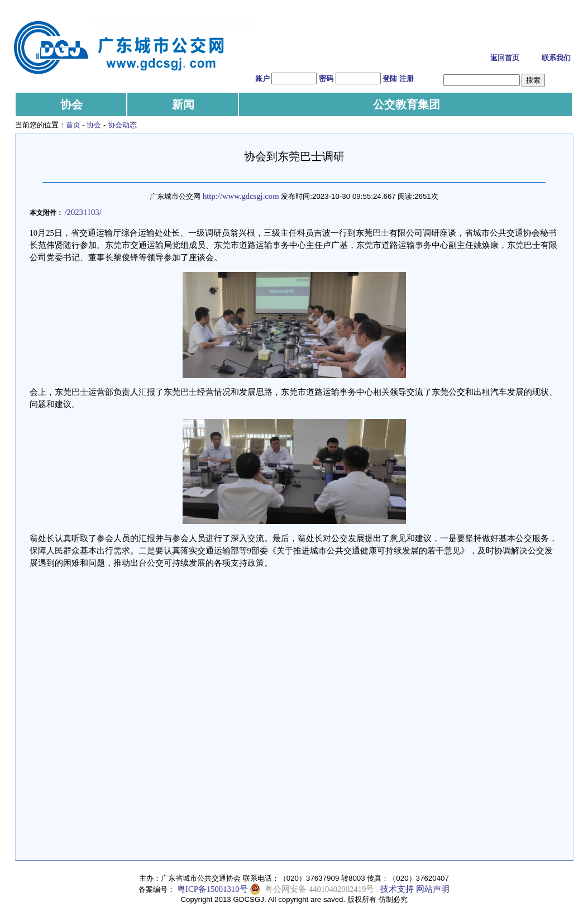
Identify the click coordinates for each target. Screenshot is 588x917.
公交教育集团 (407, 104)
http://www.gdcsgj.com (241, 196)
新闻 (183, 104)
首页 (73, 125)
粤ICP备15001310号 (212, 889)
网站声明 (433, 889)
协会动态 (122, 125)
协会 (71, 104)
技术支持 (397, 889)
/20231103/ (83, 212)
